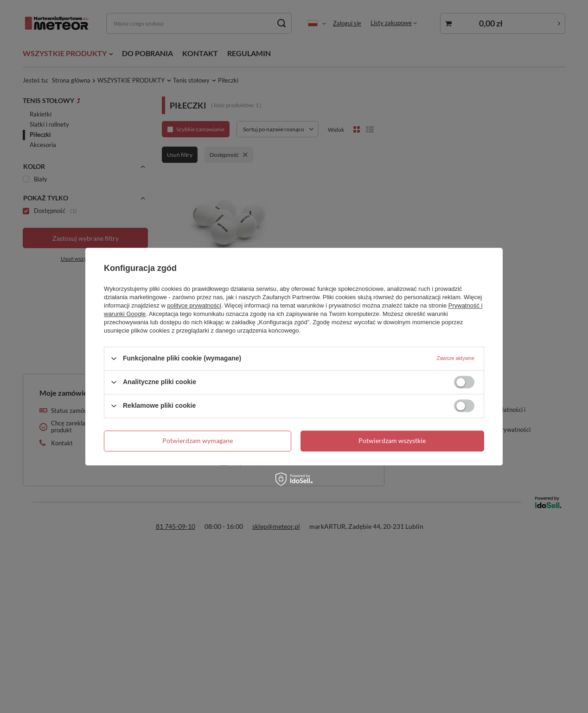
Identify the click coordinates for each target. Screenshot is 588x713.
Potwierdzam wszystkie (392, 440)
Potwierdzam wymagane (198, 440)
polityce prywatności (194, 305)
